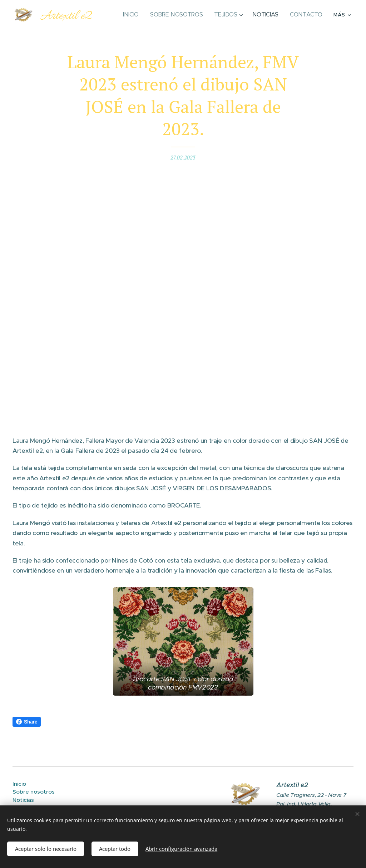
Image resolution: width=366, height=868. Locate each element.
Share (27, 722)
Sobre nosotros (34, 792)
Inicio (19, 784)
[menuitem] (136, 15)
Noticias (23, 800)
